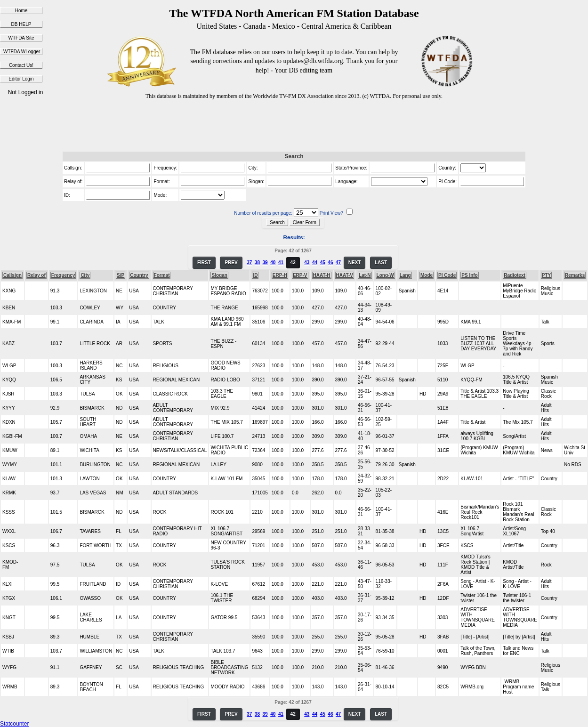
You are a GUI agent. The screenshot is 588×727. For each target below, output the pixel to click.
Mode (427, 275)
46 (330, 263)
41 (281, 263)
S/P (121, 275)
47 (338, 263)
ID (255, 275)
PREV (231, 263)
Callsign (12, 275)
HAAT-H (322, 275)
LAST (381, 263)
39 (265, 263)
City (85, 275)
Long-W (385, 275)
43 (307, 263)
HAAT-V (345, 275)
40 (273, 263)
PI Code (447, 275)
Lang (405, 275)
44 (315, 263)
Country (139, 275)
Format (162, 275)
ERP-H (280, 275)
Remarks (575, 275)
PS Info (469, 275)
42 (293, 263)
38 (257, 263)
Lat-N (365, 275)
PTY (546, 275)
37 (249, 263)
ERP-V (300, 275)
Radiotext (515, 275)
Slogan (219, 275)
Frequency (63, 275)
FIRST (204, 263)
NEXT (355, 263)
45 (323, 263)
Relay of (36, 275)
